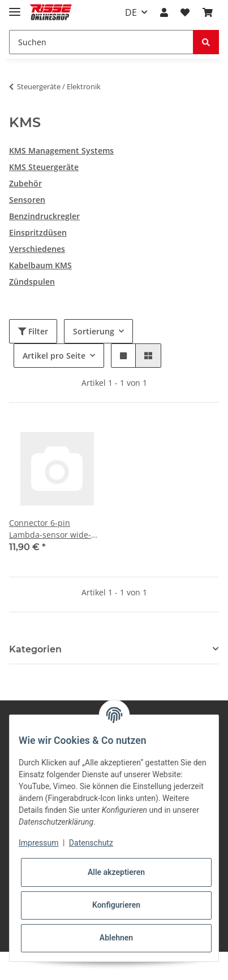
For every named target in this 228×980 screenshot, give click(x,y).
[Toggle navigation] (15, 7)
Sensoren (27, 200)
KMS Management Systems (61, 151)
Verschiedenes (37, 249)
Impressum (38, 843)
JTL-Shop (134, 966)
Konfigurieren (116, 905)
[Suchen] (101, 42)
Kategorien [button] (35, 649)
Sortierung (94, 331)
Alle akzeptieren (116, 872)
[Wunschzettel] (185, 12)
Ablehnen (116, 938)
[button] (164, 12)
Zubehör (25, 183)
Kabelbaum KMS (40, 265)
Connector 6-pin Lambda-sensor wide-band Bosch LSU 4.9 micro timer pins (50, 529)
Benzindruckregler (44, 216)
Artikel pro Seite (54, 356)
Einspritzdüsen (38, 232)
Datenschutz (91, 843)
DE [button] (131, 12)
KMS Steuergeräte (44, 167)
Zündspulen (32, 282)
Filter (33, 331)
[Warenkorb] (208, 12)
